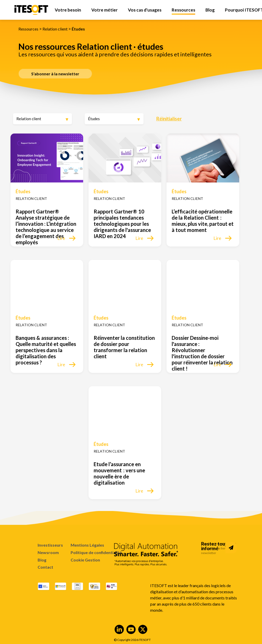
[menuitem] (68, 10)
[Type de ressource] (114, 119)
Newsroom (48, 552)
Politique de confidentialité (96, 552)
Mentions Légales (87, 545)
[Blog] (210, 10)
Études (78, 29)
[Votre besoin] (68, 10)
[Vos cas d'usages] (145, 10)
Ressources (28, 29)
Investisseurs (50, 545)
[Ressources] (183, 10)
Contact (45, 567)
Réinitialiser (169, 119)
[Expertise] (42, 119)
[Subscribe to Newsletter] (231, 548)
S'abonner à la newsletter (55, 74)
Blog (42, 560)
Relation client (55, 29)
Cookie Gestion (85, 560)
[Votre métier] (105, 10)
